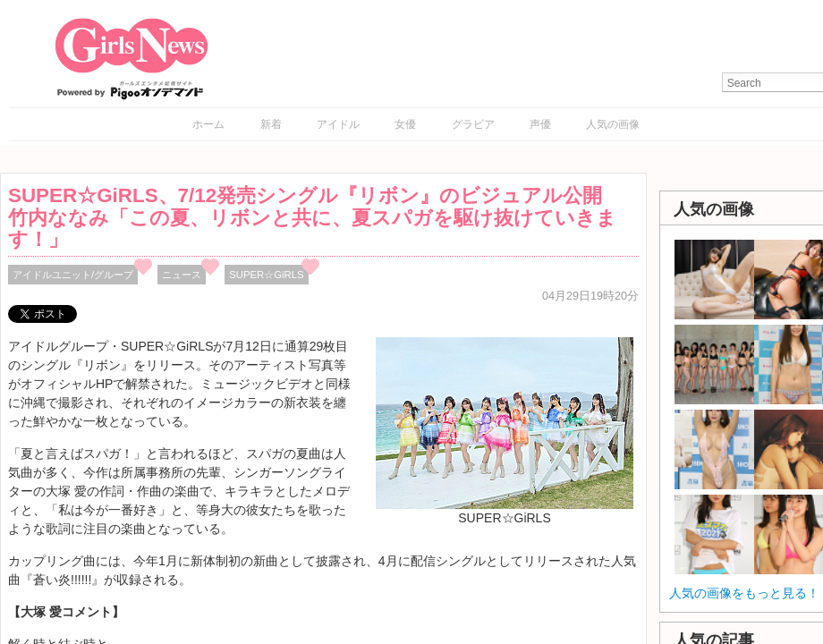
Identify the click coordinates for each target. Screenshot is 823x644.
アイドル (338, 124)
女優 (405, 124)
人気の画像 (613, 124)
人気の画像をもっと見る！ (744, 593)
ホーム (208, 124)
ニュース (182, 275)
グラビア (473, 124)
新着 (271, 124)
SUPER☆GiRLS (266, 275)
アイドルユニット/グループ (73, 275)
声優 (540, 124)
